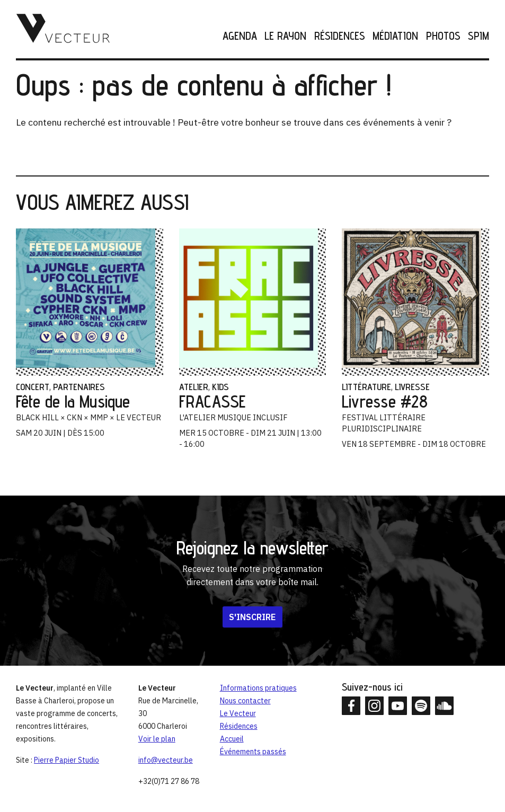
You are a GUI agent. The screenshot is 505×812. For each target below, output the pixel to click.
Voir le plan (157, 739)
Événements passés (253, 752)
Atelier (194, 387)
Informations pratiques (258, 688)
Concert (33, 387)
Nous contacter (245, 701)
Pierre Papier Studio (67, 760)
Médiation (395, 36)
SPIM (479, 36)
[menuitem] (236, 36)
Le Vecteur (238, 713)
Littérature (366, 387)
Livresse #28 (385, 401)
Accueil (232, 739)
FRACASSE (212, 401)
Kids (220, 387)
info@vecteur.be (166, 760)
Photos (443, 36)
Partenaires (79, 387)
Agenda (240, 36)
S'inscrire (252, 617)
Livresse (412, 387)
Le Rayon (285, 36)
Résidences (340, 36)
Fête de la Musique (73, 401)
